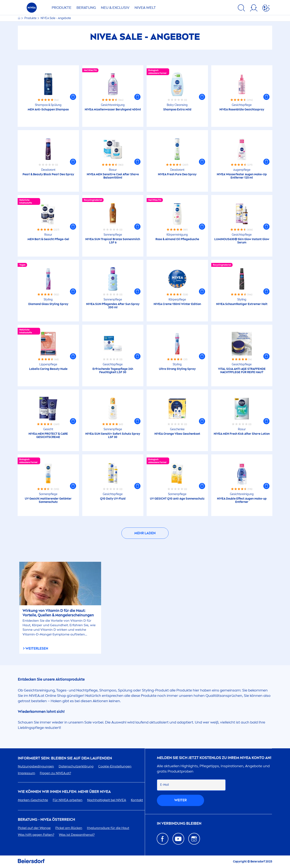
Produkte (62, 8)
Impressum (26, 773)
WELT (145, 8)
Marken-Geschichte (33, 800)
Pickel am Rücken (69, 828)
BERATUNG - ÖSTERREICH (46, 820)
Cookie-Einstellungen (115, 766)
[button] (73, 97)
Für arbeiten (68, 800)
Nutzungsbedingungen (36, 766)
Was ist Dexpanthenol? (77, 835)
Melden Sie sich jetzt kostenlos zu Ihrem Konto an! (214, 758)
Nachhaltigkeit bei (107, 800)
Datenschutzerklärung (76, 766)
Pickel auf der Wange (34, 828)
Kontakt (137, 800)
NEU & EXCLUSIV (115, 8)
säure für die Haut (108, 828)
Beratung (86, 8)
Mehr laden (145, 533)
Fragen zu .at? (55, 773)
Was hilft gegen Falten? (36, 835)
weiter (180, 800)
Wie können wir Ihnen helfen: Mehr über (64, 792)
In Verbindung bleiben (179, 824)
